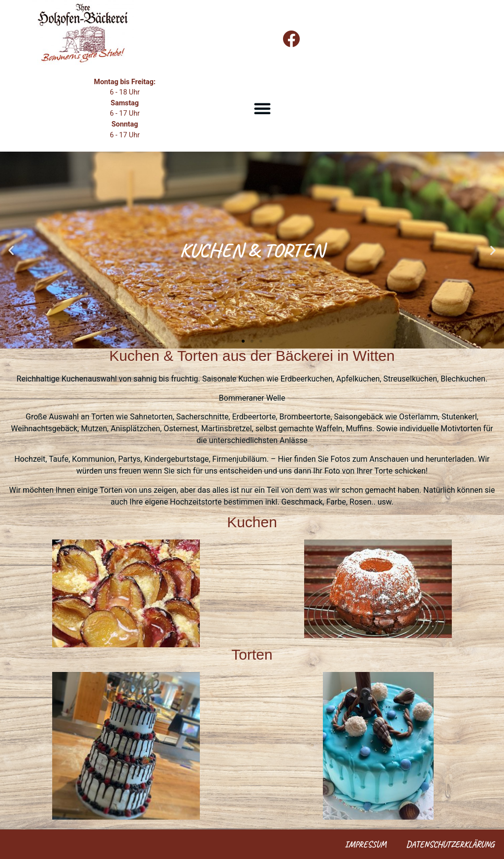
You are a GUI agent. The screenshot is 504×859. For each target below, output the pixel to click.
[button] (262, 108)
